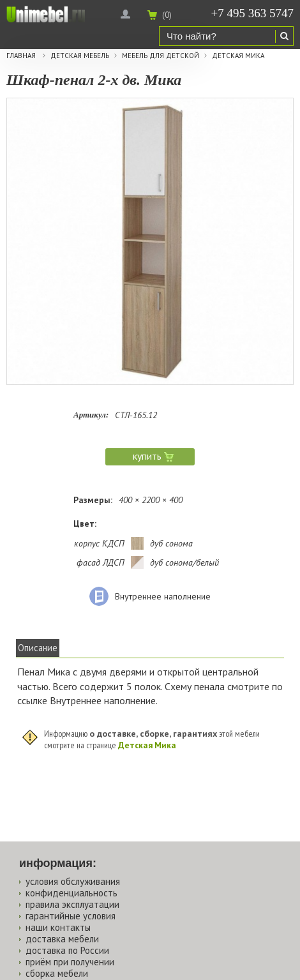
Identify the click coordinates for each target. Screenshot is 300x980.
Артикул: (91, 415)
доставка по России (67, 950)
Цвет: (85, 524)
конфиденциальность (71, 893)
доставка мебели (62, 939)
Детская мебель (80, 56)
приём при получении (70, 962)
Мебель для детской (161, 56)
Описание (38, 648)
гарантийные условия (71, 916)
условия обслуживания (73, 881)
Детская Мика (238, 56)
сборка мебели (57, 973)
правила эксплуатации (72, 904)
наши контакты (58, 927)
